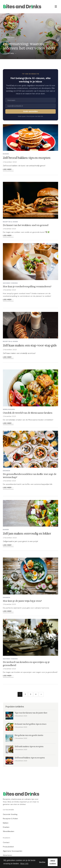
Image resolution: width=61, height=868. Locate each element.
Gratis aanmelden (30, 111)
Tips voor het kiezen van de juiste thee (31, 713)
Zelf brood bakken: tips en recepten (27, 158)
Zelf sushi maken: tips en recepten (29, 747)
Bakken (6, 823)
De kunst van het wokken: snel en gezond (26, 225)
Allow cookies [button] (53, 862)
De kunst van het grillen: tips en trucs (30, 724)
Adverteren (7, 855)
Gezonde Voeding (10, 814)
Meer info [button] (24, 864)
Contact (6, 842)
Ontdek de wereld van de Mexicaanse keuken (28, 413)
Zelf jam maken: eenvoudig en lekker (27, 534)
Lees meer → (8, 169)
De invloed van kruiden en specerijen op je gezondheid (26, 664)
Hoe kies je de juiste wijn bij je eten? (22, 601)
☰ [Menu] (56, 7)
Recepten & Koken (10, 819)
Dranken (6, 827)
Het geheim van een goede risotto (29, 735)
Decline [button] (42, 862)
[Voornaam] (30, 100)
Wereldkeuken (9, 831)
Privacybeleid (8, 847)
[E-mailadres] (30, 106)
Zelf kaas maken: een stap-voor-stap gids (30, 345)
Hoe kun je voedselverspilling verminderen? (27, 286)
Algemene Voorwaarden (13, 851)
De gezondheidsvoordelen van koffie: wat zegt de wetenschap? (30, 476)
